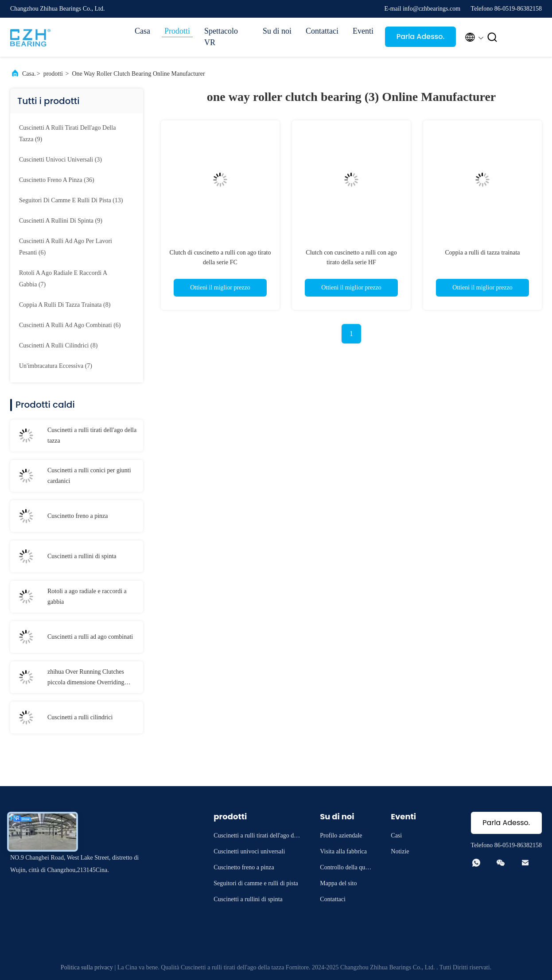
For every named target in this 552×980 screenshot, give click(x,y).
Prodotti (177, 31)
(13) (71, 200)
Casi (396, 835)
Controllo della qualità (346, 869)
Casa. (29, 74)
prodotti (53, 74)
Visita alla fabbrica (343, 851)
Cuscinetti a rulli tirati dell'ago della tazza (92, 435)
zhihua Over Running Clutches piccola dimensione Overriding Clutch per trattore (86, 678)
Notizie (400, 851)
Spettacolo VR (221, 37)
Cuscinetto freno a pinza (78, 516)
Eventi (363, 31)
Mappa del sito (338, 883)
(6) (66, 247)
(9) (67, 133)
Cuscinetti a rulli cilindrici (80, 717)
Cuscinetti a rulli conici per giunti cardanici (89, 476)
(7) (63, 279)
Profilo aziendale (341, 835)
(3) (60, 160)
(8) (65, 305)
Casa (142, 31)
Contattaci (322, 31)
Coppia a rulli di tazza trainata (482, 253)
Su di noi (277, 31)
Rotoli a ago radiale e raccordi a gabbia (87, 596)
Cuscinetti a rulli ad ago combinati (90, 637)
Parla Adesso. (421, 37)
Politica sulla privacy (87, 967)
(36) (57, 180)
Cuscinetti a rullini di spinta (82, 556)
